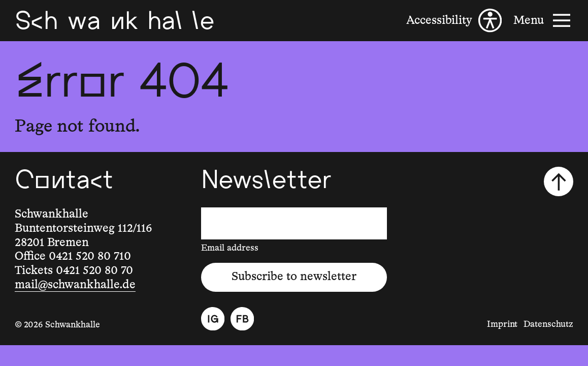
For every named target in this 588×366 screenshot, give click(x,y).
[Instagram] (213, 319)
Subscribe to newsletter (294, 277)
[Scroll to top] (559, 181)
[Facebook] (242, 319)
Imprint (502, 324)
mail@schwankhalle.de (75, 285)
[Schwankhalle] (115, 20)
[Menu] (543, 20)
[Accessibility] (454, 20)
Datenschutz (548, 324)
